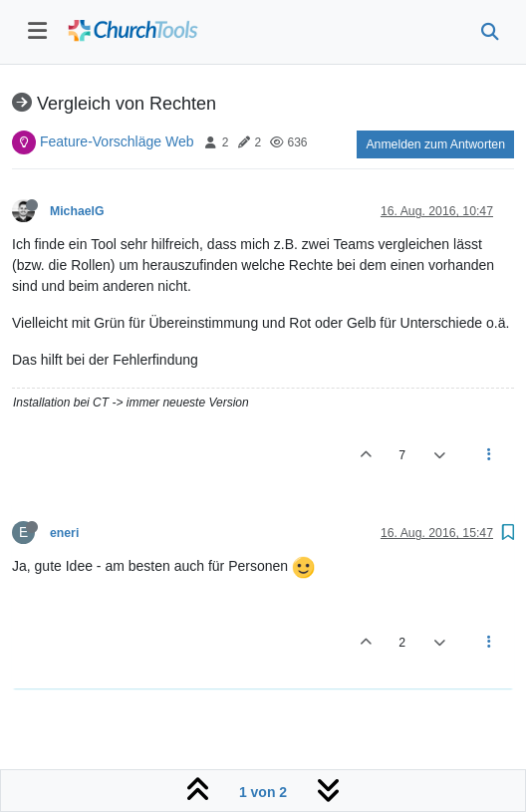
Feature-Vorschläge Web (117, 141)
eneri (64, 533)
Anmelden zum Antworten (435, 144)
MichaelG (77, 211)
